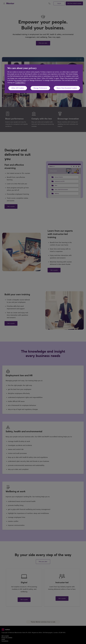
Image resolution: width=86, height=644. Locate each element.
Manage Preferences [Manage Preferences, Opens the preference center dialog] (40, 88)
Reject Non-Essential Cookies (67, 88)
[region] (44, 79)
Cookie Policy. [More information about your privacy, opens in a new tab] (20, 83)
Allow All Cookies (18, 88)
